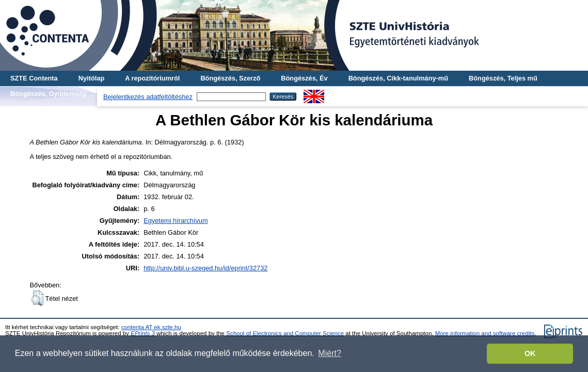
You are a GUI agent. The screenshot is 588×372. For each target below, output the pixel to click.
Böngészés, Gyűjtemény (49, 94)
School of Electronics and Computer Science (285, 333)
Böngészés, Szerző (230, 78)
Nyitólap (91, 78)
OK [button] (530, 353)
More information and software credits (485, 333)
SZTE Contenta (34, 78)
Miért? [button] (329, 353)
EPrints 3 (143, 333)
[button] (37, 298)
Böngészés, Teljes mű (503, 78)
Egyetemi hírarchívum (176, 221)
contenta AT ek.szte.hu (151, 327)
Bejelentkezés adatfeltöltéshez (148, 97)
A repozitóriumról (152, 78)
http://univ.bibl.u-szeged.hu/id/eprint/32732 (205, 268)
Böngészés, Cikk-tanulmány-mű (398, 78)
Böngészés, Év (304, 78)
